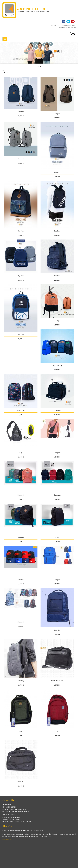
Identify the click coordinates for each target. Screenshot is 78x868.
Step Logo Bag (57, 365)
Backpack (21, 111)
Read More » (7, 840)
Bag (57, 321)
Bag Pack (57, 172)
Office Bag (57, 410)
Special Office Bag (57, 681)
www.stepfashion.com (69, 30)
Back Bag (21, 681)
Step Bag (57, 630)
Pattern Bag (21, 410)
